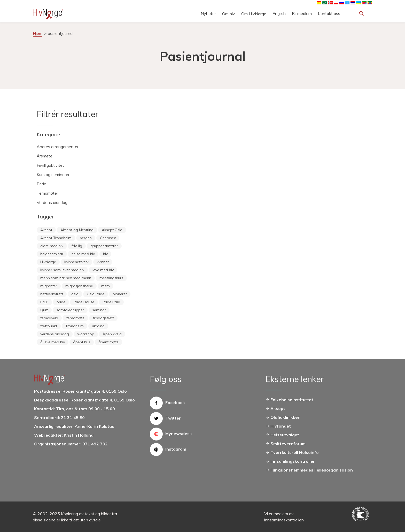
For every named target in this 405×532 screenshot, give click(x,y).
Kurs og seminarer (53, 174)
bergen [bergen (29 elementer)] (86, 238)
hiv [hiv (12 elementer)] (105, 254)
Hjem (38, 33)
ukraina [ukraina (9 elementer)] (98, 326)
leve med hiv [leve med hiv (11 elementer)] (103, 270)
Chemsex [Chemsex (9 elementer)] (108, 238)
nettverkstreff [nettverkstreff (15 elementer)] (52, 294)
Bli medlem (302, 13)
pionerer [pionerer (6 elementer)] (120, 294)
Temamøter (47, 193)
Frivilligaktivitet (50, 165)
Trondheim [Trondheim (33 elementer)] (75, 326)
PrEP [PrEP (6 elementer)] (44, 302)
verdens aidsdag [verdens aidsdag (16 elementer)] (55, 334)
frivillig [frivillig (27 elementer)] (77, 246)
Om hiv (229, 14)
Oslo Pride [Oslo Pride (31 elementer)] (96, 294)
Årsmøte (45, 156)
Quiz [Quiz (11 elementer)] (44, 310)
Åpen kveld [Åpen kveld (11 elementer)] (112, 334)
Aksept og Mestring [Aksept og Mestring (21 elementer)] (77, 230)
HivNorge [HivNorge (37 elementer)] (48, 262)
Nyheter (208, 13)
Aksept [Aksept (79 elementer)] (46, 230)
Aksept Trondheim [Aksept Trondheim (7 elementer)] (56, 238)
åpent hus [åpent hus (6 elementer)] (82, 342)
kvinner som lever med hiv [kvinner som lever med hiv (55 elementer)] (62, 270)
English (279, 13)
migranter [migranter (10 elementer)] (49, 286)
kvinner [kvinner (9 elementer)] (103, 262)
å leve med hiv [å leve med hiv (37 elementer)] (53, 342)
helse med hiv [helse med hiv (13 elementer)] (83, 254)
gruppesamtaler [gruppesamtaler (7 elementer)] (104, 246)
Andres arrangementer (58, 147)
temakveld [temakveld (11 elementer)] (49, 318)
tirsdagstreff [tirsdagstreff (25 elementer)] (103, 318)
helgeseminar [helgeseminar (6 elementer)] (52, 254)
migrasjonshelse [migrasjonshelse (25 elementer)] (79, 286)
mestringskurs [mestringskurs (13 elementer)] (111, 278)
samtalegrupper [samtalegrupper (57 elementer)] (70, 310)
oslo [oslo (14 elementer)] (75, 294)
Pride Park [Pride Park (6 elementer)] (111, 302)
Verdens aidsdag (52, 202)
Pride (41, 184)
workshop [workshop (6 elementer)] (86, 334)
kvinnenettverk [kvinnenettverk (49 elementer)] (76, 262)
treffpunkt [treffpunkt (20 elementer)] (49, 326)
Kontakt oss (329, 13)
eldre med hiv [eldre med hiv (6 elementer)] (52, 246)
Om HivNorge (254, 14)
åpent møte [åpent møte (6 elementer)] (108, 342)
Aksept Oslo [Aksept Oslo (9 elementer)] (112, 230)
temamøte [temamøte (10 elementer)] (75, 318)
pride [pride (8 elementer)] (61, 302)
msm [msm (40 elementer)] (106, 286)
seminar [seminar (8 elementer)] (99, 310)
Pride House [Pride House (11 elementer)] (84, 302)
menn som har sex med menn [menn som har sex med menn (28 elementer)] (66, 278)
